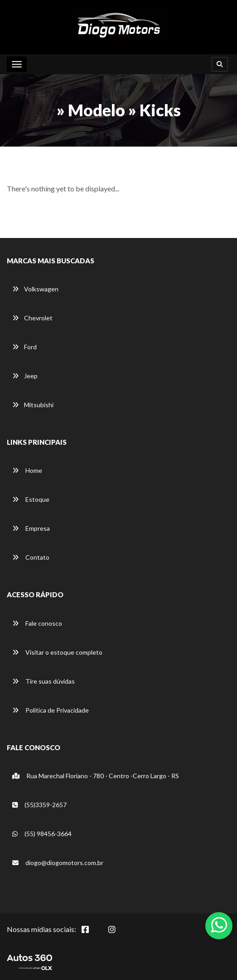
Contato (31, 557)
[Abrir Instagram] (119, 934)
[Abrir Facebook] (92, 934)
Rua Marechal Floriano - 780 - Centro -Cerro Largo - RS (96, 776)
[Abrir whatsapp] (219, 925)
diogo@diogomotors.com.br (58, 863)
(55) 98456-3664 (42, 834)
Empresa (31, 528)
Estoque (31, 499)
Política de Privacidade (51, 710)
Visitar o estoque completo (57, 652)
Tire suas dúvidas (44, 681)
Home (27, 470)
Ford (24, 347)
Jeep (25, 376)
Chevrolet (32, 318)
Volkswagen (35, 289)
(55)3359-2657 (39, 805)
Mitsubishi (33, 405)
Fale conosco (37, 623)
